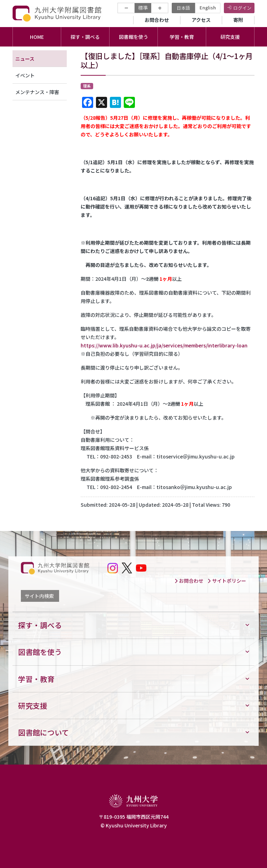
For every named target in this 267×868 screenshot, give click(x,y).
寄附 (238, 20)
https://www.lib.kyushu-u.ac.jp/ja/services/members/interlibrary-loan (164, 345)
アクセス (201, 20)
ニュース (25, 59)
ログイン (242, 8)
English (208, 7)
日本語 (183, 8)
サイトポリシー (227, 581)
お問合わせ (157, 20)
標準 (143, 8)
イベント (25, 75)
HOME (37, 37)
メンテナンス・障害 (37, 92)
